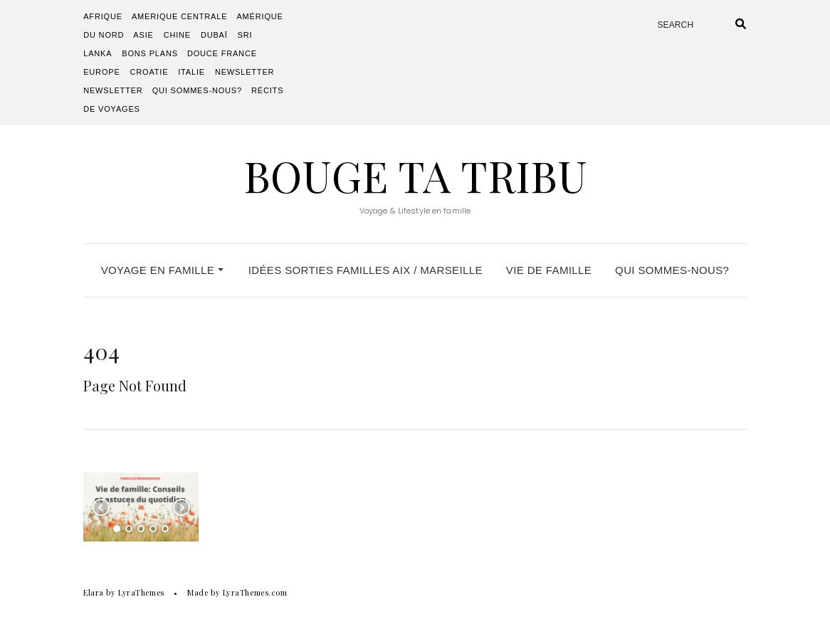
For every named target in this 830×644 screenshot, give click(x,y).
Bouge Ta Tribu (415, 175)
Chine (177, 35)
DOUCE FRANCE (222, 53)
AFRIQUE (103, 16)
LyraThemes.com (255, 592)
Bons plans (150, 53)
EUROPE (101, 72)
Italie (191, 72)
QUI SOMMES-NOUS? (197, 90)
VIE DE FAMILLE (549, 270)
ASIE (143, 35)
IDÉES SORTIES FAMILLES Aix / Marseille (366, 270)
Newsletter (245, 72)
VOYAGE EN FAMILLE (162, 270)
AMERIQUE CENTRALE (179, 16)
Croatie (149, 72)
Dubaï (214, 35)
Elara (94, 592)
